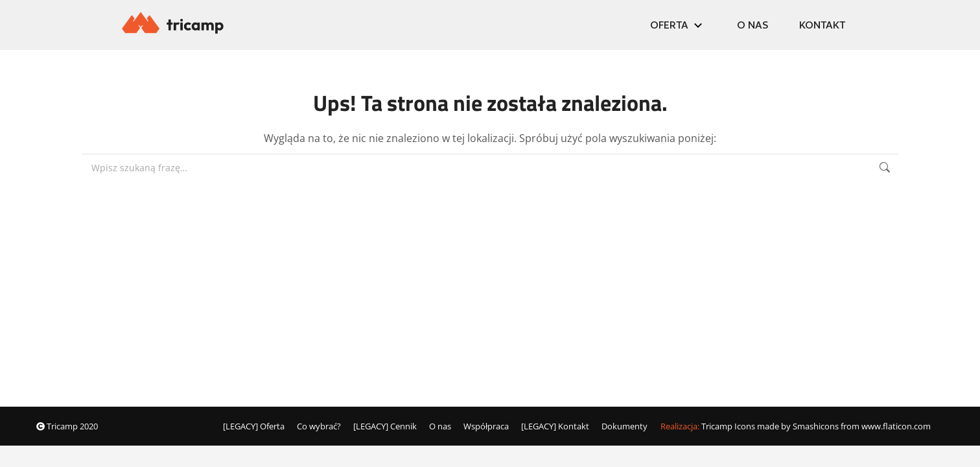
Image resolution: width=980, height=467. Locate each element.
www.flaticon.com (896, 426)
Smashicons (816, 426)
